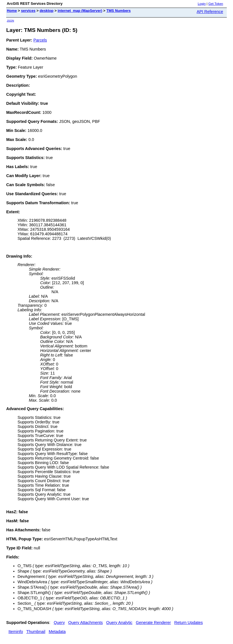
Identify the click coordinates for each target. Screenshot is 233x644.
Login (202, 4)
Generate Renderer (153, 623)
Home (12, 11)
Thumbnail (36, 632)
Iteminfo (16, 632)
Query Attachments (85, 623)
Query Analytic (119, 623)
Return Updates (188, 623)
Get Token (216, 4)
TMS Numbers (118, 11)
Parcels (40, 40)
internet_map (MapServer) (80, 11)
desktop (47, 11)
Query (59, 623)
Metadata (57, 632)
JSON (10, 20)
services (28, 11)
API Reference (210, 12)
